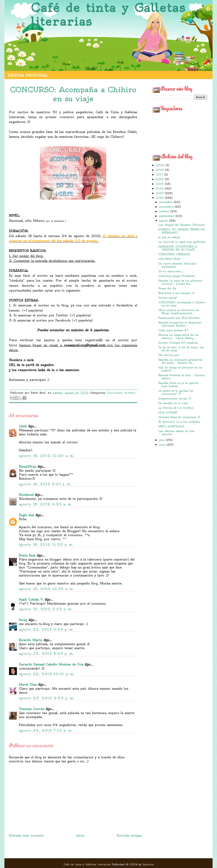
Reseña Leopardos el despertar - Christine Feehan (181, 324)
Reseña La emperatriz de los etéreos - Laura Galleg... (178, 336)
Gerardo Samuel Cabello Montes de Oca (51, 664)
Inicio (80, 835)
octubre (165, 211)
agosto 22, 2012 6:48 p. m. (46, 629)
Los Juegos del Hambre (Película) (182, 225)
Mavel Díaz (28, 685)
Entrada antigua (129, 835)
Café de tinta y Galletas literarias (108, 15)
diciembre (166, 202)
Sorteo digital (168, 298)
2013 (160, 193)
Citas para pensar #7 (173, 330)
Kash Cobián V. (31, 599)
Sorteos (130, 393)
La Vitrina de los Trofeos (176, 408)
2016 (160, 179)
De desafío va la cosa (173, 403)
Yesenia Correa (32, 709)
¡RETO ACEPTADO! (171, 426)
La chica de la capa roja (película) (182, 242)
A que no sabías (169, 237)
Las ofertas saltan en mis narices (176, 433)
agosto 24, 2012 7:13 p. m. (46, 730)
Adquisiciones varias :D (175, 398)
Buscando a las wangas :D (176, 293)
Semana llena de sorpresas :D (179, 417)
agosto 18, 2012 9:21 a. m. (45, 484)
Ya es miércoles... (171, 271)
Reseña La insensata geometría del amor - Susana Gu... (180, 361)
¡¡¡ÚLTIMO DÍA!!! (169, 259)
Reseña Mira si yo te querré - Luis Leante (180, 384)
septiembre (167, 216)
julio (162, 440)
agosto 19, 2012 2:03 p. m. (46, 609)
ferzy (23, 620)
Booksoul (26, 495)
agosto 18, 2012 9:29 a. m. (46, 504)
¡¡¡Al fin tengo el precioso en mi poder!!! (180, 369)
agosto (164, 221)
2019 (160, 170)
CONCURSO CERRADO (174, 254)
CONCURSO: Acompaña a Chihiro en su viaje (182, 304)
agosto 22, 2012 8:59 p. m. (46, 654)
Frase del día (167, 288)
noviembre (167, 207)
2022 (161, 165)
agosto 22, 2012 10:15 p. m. (47, 674)
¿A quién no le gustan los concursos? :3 (176, 392)
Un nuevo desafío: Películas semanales (177, 265)
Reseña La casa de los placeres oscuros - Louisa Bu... (180, 282)
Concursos (114, 393)
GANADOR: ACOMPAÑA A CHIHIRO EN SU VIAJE (178, 248)
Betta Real (27, 555)
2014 (160, 188)
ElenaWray (27, 467)
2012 (160, 198)
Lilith (23, 426)
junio (163, 445)
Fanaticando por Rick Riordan (179, 318)
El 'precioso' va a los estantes (179, 422)
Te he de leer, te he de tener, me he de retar (181, 349)
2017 (160, 174)
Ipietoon (148, 864)
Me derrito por (169, 355)
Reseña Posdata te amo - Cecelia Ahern (181, 377)
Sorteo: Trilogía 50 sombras (178, 343)
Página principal (28, 75)
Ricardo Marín (31, 640)
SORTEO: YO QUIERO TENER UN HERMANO (182, 231)
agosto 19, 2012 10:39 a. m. (46, 589)
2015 (160, 184)
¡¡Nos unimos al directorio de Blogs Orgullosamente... (179, 312)
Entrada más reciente (26, 835)
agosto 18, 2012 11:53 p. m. (46, 545)
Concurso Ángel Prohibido (176, 276)
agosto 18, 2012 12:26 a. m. (47, 456)
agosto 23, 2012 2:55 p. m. (47, 698)
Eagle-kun (26, 515)
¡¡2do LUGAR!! (168, 412)
